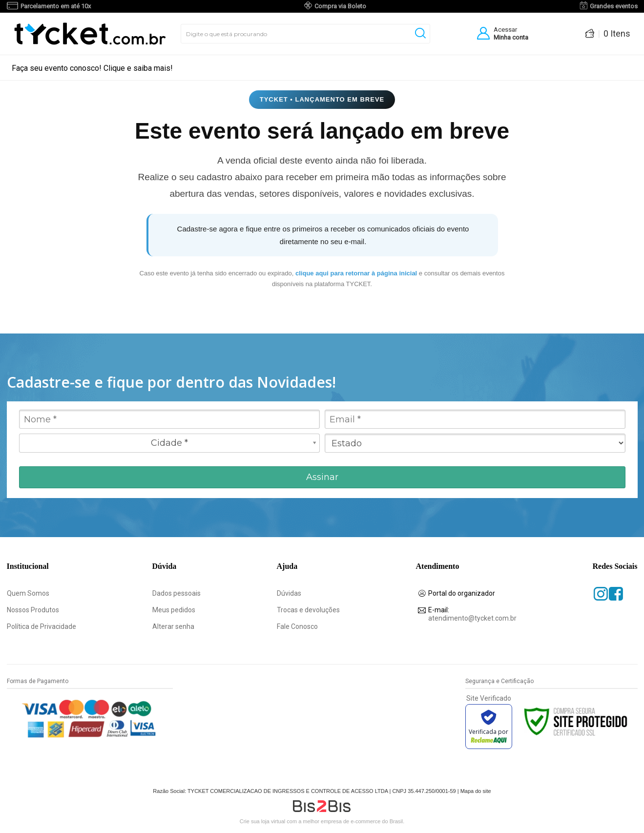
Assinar (322, 477)
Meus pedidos (174, 610)
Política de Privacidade (42, 626)
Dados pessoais (177, 593)
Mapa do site (476, 791)
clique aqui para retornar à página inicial (357, 273)
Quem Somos (29, 593)
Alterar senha (173, 626)
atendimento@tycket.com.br (472, 614)
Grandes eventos (614, 6)
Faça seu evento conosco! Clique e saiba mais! (92, 68)
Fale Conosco (297, 626)
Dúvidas (290, 593)
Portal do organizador (462, 593)
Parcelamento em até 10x (56, 6)
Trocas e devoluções (308, 610)
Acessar (505, 30)
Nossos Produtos (33, 610)
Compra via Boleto (340, 6)
